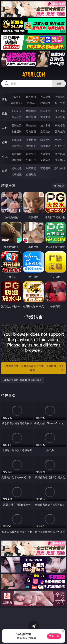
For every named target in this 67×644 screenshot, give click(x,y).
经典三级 (31, 131)
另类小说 (31, 160)
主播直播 (45, 117)
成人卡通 (45, 125)
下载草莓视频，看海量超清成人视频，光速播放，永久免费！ (34, 368)
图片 (5, 142)
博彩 (5, 99)
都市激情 (17, 154)
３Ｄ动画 (60, 111)
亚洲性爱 (17, 125)
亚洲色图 (31, 140)
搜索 (59, 84)
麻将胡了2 (17, 103)
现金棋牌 (45, 103)
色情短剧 (31, 174)
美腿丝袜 (17, 146)
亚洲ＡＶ (17, 111)
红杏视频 (17, 174)
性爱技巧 (60, 160)
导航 (5, 171)
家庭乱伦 (31, 154)
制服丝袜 (17, 131)
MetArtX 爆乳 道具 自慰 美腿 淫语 (23, 380)
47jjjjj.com (34, 75)
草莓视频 (45, 168)
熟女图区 (45, 146)
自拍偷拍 (31, 111)
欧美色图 (45, 140)
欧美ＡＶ (45, 111)
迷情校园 (17, 160)
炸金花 (31, 103)
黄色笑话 (45, 160)
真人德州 (31, 97)
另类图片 (60, 146)
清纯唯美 (31, 146)
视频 (5, 114)
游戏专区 (60, 97)
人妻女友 (45, 154)
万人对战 (45, 97)
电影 (5, 128)
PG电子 (17, 97)
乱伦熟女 (45, 131)
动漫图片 (60, 140)
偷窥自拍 (17, 140)
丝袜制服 (31, 117)
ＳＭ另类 (60, 117)
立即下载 (54, 636)
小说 (5, 157)
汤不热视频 (60, 168)
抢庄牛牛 (60, 103)
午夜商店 (31, 168)
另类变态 (60, 131)
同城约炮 (17, 168)
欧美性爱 (60, 125)
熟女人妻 (17, 117)
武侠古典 (60, 154)
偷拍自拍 (31, 125)
